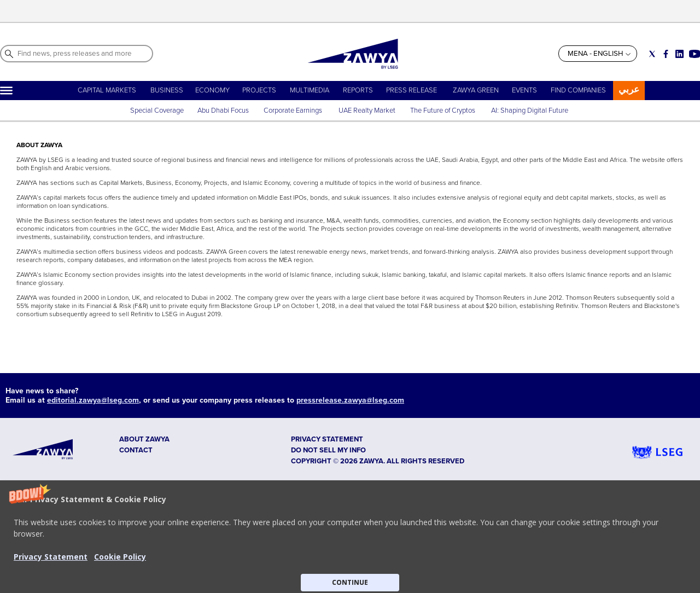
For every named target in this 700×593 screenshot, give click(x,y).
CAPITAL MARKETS (107, 90)
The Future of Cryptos (443, 111)
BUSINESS (167, 90)
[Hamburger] (6, 91)
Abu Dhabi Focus (223, 111)
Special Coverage (157, 111)
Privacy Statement (51, 557)
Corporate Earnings (294, 111)
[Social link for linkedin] (679, 54)
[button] (350, 537)
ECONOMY (212, 90)
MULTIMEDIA (310, 90)
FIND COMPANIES (578, 90)
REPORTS (358, 90)
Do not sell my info (328, 450)
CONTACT (136, 450)
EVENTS (524, 90)
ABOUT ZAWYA (144, 439)
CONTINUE (350, 582)
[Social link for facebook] (666, 54)
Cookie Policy (120, 557)
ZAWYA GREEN (476, 90)
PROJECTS (259, 90)
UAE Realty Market (367, 111)
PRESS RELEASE (412, 90)
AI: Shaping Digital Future (530, 111)
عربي (629, 89)
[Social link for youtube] (695, 54)
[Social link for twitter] (652, 54)
